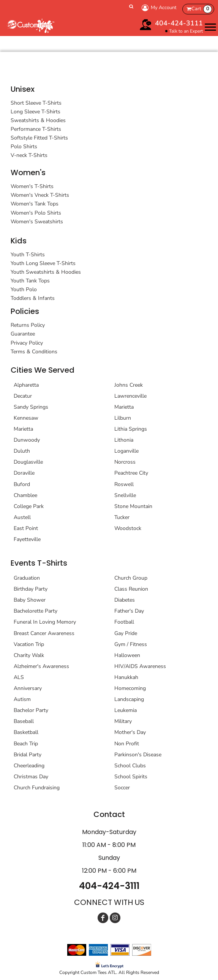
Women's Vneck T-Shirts (40, 195)
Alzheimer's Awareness (41, 666)
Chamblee (25, 495)
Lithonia (124, 440)
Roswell (124, 484)
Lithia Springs (131, 429)
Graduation (27, 578)
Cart (202, 9)
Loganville (126, 451)
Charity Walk (29, 655)
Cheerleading (29, 766)
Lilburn (123, 418)
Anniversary (28, 688)
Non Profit (127, 744)
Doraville (24, 473)
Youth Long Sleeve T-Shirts (43, 263)
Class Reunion (131, 589)
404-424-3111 (179, 23)
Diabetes (125, 600)
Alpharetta (26, 385)
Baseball (24, 721)
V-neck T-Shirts (29, 155)
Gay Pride (126, 633)
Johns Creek (129, 385)
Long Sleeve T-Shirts (36, 112)
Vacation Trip (29, 644)
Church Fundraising (37, 788)
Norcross (125, 462)
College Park (29, 506)
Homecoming (130, 688)
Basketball (26, 732)
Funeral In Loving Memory (45, 622)
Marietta (23, 429)
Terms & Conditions (34, 352)
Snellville (125, 495)
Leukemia (126, 710)
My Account (158, 8)
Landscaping (129, 699)
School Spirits (131, 777)
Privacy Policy (27, 343)
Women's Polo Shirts (36, 213)
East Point (26, 528)
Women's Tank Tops (35, 204)
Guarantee (23, 334)
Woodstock (128, 528)
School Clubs (130, 766)
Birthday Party (31, 589)
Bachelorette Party (36, 611)
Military (123, 721)
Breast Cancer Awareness (44, 633)
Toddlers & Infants (33, 298)
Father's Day (129, 611)
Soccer (122, 788)
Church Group (131, 578)
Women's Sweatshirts (37, 222)
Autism (22, 699)
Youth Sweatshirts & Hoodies (46, 272)
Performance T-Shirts (36, 129)
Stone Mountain (133, 506)
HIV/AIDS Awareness (140, 666)
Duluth (22, 451)
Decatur (23, 396)
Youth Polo (24, 289)
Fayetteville (27, 539)
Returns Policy (28, 325)
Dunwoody (27, 440)
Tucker (122, 517)
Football (124, 622)
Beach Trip (26, 744)
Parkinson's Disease (138, 755)
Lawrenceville (130, 396)
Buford (22, 484)
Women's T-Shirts (32, 186)
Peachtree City (131, 473)
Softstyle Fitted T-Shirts (39, 138)
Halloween (127, 655)
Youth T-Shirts (28, 255)
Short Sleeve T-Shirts (36, 103)
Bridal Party (28, 755)
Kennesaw (26, 418)
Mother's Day (130, 732)
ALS (19, 677)
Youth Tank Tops (30, 281)
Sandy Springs (31, 407)
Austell (22, 517)
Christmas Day (31, 777)
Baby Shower (30, 600)
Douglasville (28, 462)
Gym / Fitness (131, 644)
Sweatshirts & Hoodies (38, 120)
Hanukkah (126, 677)
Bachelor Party (31, 710)
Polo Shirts (24, 147)
